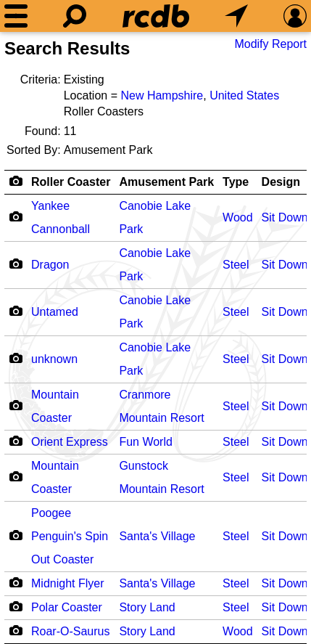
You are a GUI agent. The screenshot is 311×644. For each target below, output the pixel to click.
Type (236, 182)
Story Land (147, 607)
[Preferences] (295, 16)
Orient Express (70, 442)
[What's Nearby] (236, 16)
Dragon (50, 265)
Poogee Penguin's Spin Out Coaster (70, 536)
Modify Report (270, 44)
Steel (236, 265)
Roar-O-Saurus (70, 631)
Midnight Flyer (67, 583)
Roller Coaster (71, 182)
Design (281, 182)
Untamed (55, 312)
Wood (238, 217)
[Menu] (16, 16)
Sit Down (285, 217)
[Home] (156, 16)
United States (244, 95)
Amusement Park (166, 182)
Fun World (146, 442)
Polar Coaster (67, 607)
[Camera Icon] (16, 216)
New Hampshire (162, 95)
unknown (54, 359)
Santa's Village (157, 536)
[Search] (75, 16)
